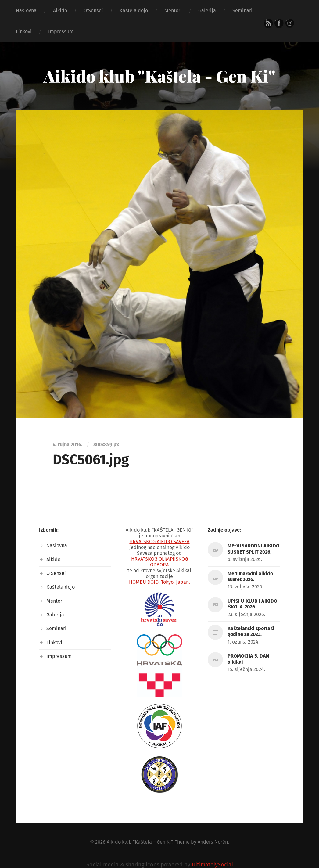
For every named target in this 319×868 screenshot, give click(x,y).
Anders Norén (213, 842)
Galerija (207, 11)
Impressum (61, 32)
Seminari (242, 11)
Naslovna (26, 11)
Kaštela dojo (134, 11)
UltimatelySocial (212, 865)
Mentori (173, 11)
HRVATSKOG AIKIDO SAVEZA (159, 542)
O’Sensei (93, 11)
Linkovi (24, 32)
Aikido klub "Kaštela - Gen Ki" (159, 76)
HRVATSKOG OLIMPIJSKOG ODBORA (159, 562)
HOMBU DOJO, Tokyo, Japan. (159, 582)
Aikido (60, 11)
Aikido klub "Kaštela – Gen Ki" (140, 842)
